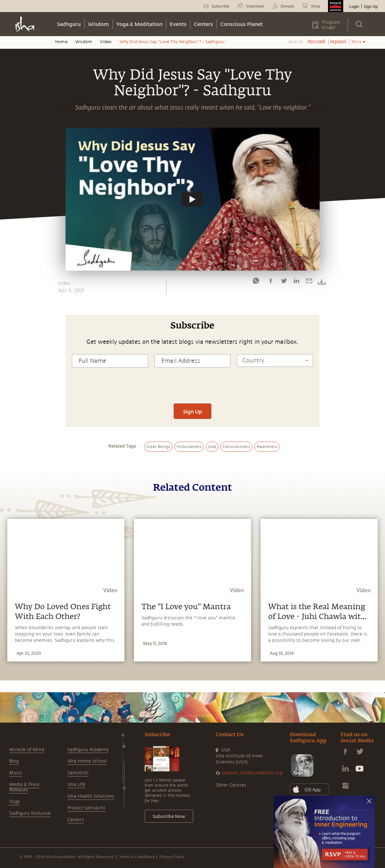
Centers (203, 24)
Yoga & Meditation (139, 24)
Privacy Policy (172, 857)
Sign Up (371, 6)
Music (16, 773)
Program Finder (331, 25)
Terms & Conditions (137, 857)
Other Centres (231, 785)
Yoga (14, 802)
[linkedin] (296, 282)
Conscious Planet (242, 24)
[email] (309, 282)
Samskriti (78, 773)
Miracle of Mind (27, 750)
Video (106, 42)
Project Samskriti (86, 808)
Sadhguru (69, 24)
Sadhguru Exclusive (30, 813)
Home (61, 42)
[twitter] (284, 282)
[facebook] (271, 282)
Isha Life (76, 785)
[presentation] (192, 385)
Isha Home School (87, 761)
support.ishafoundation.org (252, 773)
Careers (76, 820)
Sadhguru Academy (88, 750)
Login (354, 6)
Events (178, 24)
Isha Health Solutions (91, 796)
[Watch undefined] (192, 199)
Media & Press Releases (24, 787)
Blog (14, 761)
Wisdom (98, 24)
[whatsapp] (256, 282)
